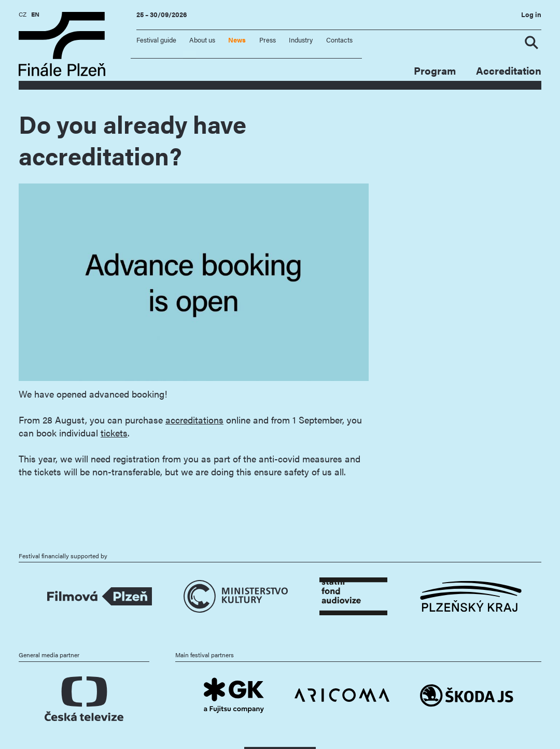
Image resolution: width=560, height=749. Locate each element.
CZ (23, 14)
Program (435, 70)
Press (268, 40)
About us (202, 40)
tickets (114, 433)
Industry (301, 40)
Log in (531, 15)
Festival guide (156, 40)
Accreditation (509, 70)
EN (35, 14)
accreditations (194, 420)
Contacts (339, 40)
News (237, 40)
